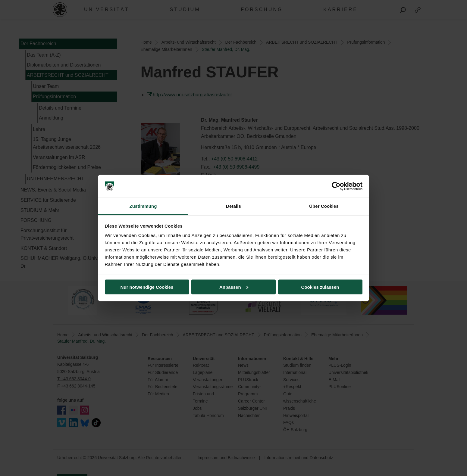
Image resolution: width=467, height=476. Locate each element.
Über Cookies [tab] (324, 206)
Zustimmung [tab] (143, 206)
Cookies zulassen (320, 287)
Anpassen (234, 287)
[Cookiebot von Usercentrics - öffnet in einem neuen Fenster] (336, 186)
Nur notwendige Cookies (147, 287)
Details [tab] (233, 206)
